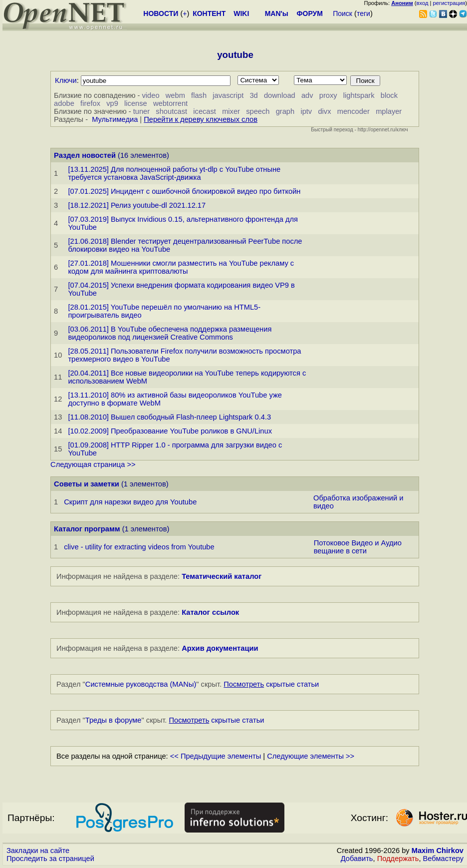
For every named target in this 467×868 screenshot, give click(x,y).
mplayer (389, 111)
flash (199, 95)
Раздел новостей (85, 155)
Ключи (66, 80)
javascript (228, 95)
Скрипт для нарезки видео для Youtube (130, 502)
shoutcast (171, 111)
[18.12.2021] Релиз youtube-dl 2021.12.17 (137, 205)
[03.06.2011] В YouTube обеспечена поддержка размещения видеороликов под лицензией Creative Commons (170, 333)
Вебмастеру (443, 859)
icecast (205, 111)
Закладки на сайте (38, 851)
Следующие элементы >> (311, 756)
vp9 (112, 103)
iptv (306, 111)
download (280, 95)
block (389, 95)
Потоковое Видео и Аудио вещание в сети (358, 547)
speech (258, 111)
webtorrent (170, 103)
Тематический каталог (222, 576)
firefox (90, 103)
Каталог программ (87, 529)
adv (307, 95)
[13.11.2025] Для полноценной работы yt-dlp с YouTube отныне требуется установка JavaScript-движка (174, 173)
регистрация (449, 3)
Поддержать (398, 859)
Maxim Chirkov (438, 851)
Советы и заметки (87, 484)
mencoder (353, 111)
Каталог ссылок (210, 612)
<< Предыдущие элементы (216, 756)
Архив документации (220, 648)
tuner (141, 111)
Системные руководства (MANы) (141, 684)
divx (324, 111)
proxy (328, 95)
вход (423, 3)
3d (253, 95)
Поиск (343, 13)
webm (175, 95)
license (136, 103)
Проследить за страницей (50, 859)
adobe (64, 103)
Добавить (357, 859)
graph (285, 111)
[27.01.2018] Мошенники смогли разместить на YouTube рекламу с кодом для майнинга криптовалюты (181, 267)
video (151, 95)
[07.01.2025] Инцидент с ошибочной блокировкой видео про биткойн (184, 191)
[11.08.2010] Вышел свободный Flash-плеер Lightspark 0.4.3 (169, 417)
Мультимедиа (115, 119)
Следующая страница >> (93, 464)
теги (363, 13)
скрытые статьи (271, 684)
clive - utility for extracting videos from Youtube (139, 547)
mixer (231, 111)
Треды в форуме (114, 720)
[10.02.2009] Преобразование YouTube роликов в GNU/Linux (170, 431)
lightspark (359, 95)
